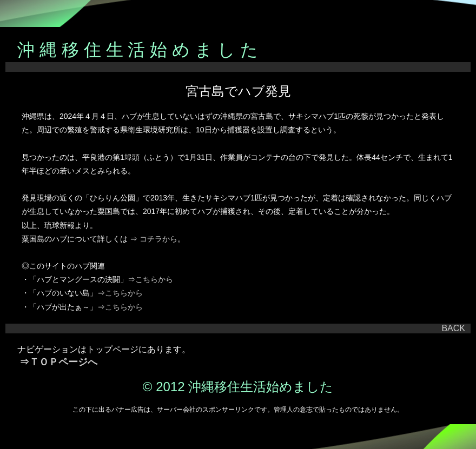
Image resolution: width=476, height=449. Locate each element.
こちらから (154, 279)
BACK (453, 328)
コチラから (158, 239)
